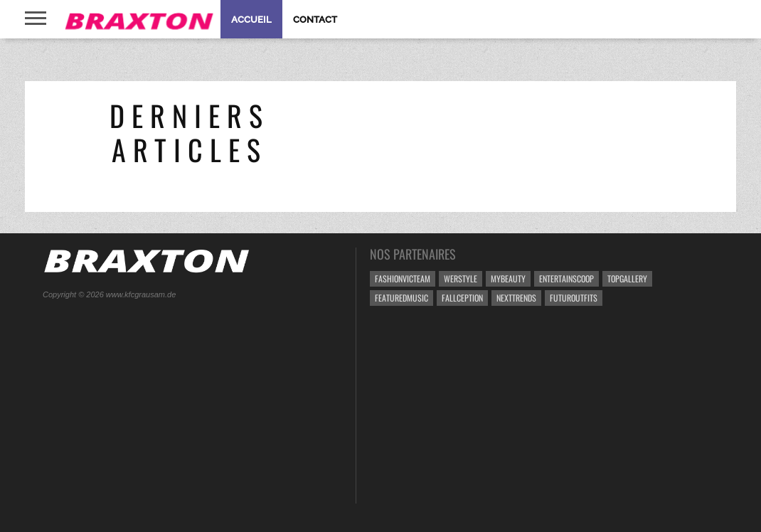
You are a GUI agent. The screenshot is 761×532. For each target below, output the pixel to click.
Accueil (251, 20)
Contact (315, 20)
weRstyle (461, 278)
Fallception (462, 298)
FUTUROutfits (574, 298)
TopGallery (627, 278)
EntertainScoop (566, 278)
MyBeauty (508, 278)
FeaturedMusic (401, 298)
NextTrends (516, 298)
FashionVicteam (403, 278)
